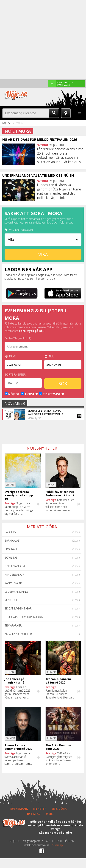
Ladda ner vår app (28, 269)
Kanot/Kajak (13, 583)
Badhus (10, 532)
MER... (50, 814)
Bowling (11, 558)
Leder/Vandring (16, 592)
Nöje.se (7, 123)
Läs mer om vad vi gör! (56, 833)
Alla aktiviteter (18, 634)
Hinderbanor (14, 575)
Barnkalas (12, 541)
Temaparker (13, 625)
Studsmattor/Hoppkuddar (25, 617)
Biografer (12, 549)
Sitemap (57, 845)
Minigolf (11, 600)
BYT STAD (34, 814)
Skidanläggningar (18, 608)
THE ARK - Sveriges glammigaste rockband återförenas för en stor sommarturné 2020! (59, 759)
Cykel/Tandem (15, 566)
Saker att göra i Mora (33, 213)
